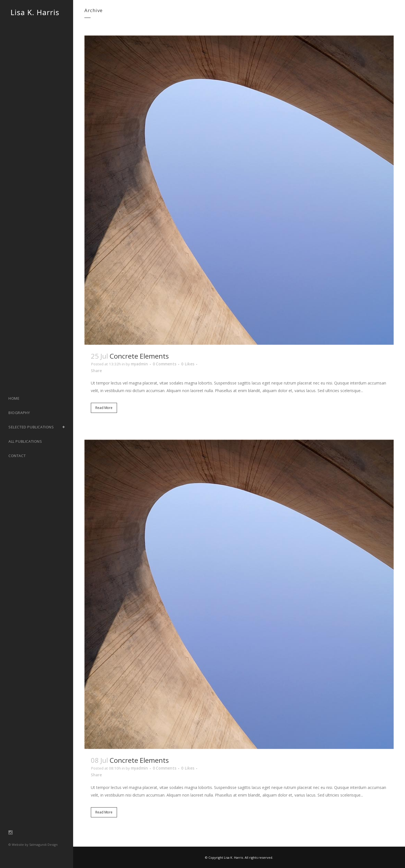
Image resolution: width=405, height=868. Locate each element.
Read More (104, 409)
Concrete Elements (139, 356)
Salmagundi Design (43, 845)
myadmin (142, 364)
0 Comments (169, 364)
